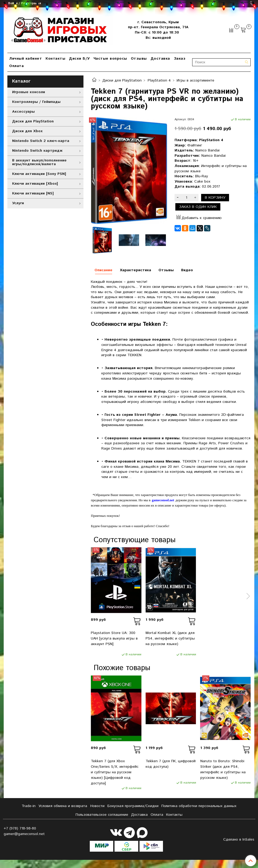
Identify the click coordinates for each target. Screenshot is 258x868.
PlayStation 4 (159, 80)
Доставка (160, 59)
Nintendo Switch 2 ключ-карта (41, 141)
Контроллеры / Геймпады (36, 102)
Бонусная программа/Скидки (133, 806)
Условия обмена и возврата (63, 806)
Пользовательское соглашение (102, 815)
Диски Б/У (79, 59)
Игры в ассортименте (195, 80)
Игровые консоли (29, 92)
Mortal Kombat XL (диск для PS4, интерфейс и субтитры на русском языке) (170, 638)
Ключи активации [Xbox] (35, 184)
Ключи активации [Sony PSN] (39, 174)
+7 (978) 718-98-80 (20, 828)
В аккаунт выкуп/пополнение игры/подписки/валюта (39, 162)
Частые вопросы (110, 59)
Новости (97, 806)
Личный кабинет (26, 59)
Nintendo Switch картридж (37, 151)
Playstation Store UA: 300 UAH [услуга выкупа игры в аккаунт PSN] (114, 638)
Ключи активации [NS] (33, 193)
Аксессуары (23, 112)
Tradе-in (29, 806)
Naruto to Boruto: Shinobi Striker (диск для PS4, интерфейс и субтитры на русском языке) (223, 769)
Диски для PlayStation (122, 80)
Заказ (180, 59)
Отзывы (139, 59)
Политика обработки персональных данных (199, 806)
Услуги (18, 203)
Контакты (55, 59)
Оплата (16, 66)
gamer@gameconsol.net (24, 834)
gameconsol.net (163, 500)
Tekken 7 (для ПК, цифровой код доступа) (171, 764)
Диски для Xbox (27, 131)
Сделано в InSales (239, 840)
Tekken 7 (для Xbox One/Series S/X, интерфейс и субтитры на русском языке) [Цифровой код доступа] (115, 772)
